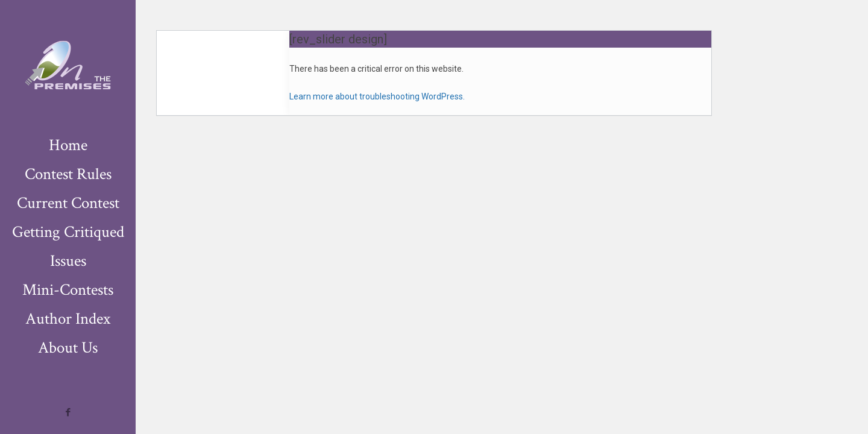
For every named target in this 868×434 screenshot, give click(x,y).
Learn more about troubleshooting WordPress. (377, 96)
